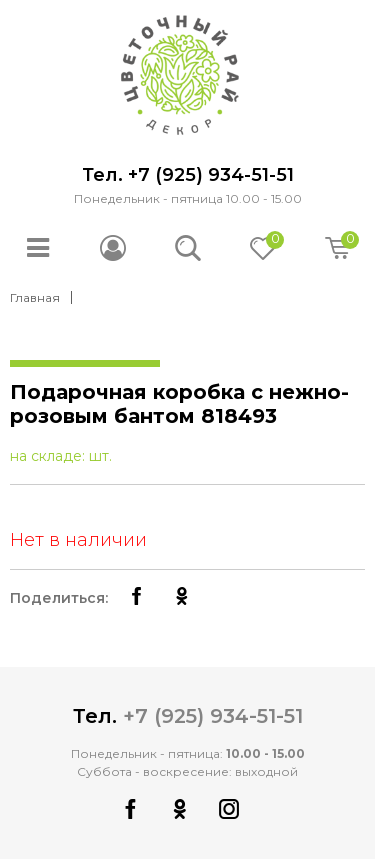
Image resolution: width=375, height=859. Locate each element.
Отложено (273, 242)
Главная (35, 298)
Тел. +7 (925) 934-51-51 (188, 175)
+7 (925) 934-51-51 (213, 716)
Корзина (348, 242)
